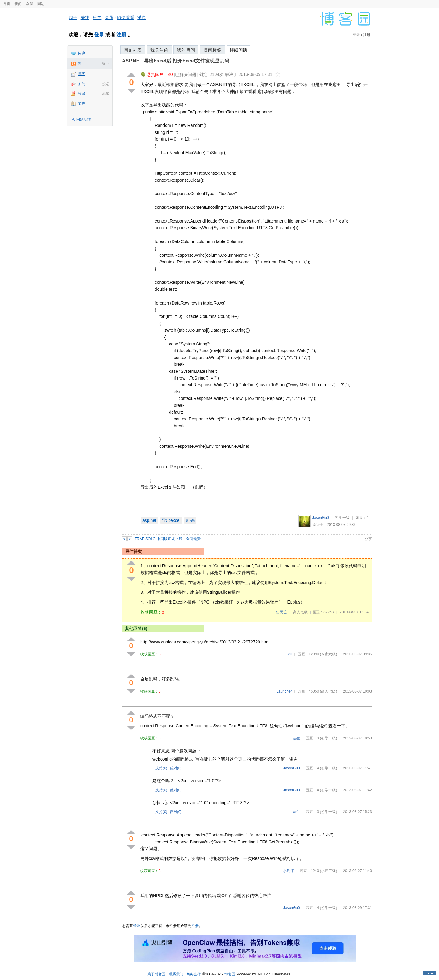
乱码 (190, 520)
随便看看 (126, 17)
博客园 (230, 974)
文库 (82, 103)
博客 (82, 74)
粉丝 (97, 17)
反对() (176, 768)
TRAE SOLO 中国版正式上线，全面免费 (168, 539)
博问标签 (212, 50)
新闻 (18, 4)
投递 (106, 84)
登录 (99, 35)
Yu (290, 654)
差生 (296, 738)
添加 (106, 94)
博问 (82, 63)
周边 (41, 4)
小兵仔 (288, 871)
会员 (30, 4)
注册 (121, 35)
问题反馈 (84, 119)
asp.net (149, 520)
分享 (368, 539)
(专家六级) (328, 654)
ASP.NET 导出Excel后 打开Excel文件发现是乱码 (176, 61)
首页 (7, 4)
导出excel (171, 520)
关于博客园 (156, 974)
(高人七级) (328, 691)
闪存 (82, 53)
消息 (142, 17)
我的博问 (186, 50)
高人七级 (300, 612)
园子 (73, 17)
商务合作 (194, 974)
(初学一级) (328, 738)
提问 (106, 63)
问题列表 (133, 50)
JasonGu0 (321, 518)
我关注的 (159, 50)
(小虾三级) (328, 871)
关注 (85, 17)
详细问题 (238, 50)
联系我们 (176, 974)
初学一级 (342, 518)
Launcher (284, 691)
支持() (161, 768)
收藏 (82, 94)
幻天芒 (281, 612)
